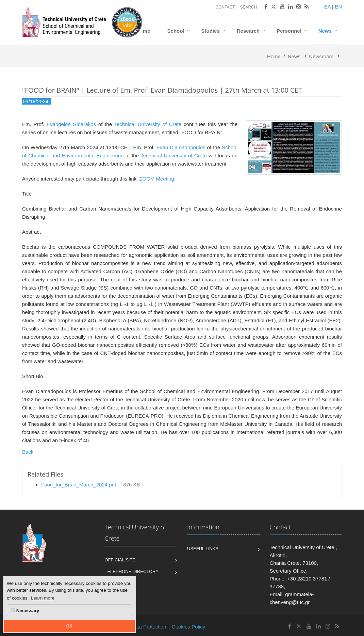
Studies (211, 31)
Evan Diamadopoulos (181, 147)
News (325, 31)
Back (28, 452)
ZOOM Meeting (157, 179)
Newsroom (321, 56)
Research (248, 31)
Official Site (120, 560)
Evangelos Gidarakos (71, 124)
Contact (225, 7)
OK (69, 626)
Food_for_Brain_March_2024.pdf (79, 485)
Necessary (25, 610)
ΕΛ (327, 7)
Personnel (289, 31)
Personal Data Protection (138, 627)
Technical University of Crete (148, 124)
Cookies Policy (188, 627)
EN (338, 7)
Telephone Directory (132, 571)
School (176, 31)
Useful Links (203, 549)
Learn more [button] (43, 598)
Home (143, 31)
